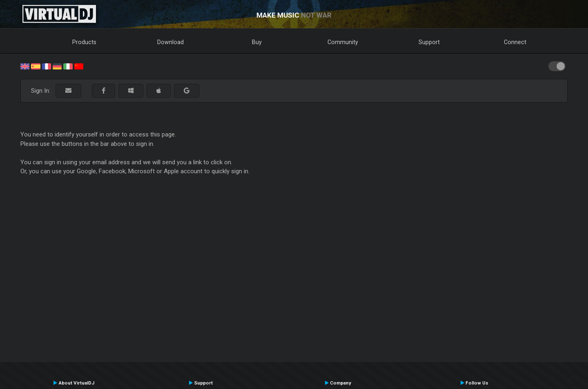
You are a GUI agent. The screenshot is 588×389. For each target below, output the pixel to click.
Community (343, 42)
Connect (515, 42)
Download (170, 42)
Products (84, 42)
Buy (257, 42)
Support (429, 42)
